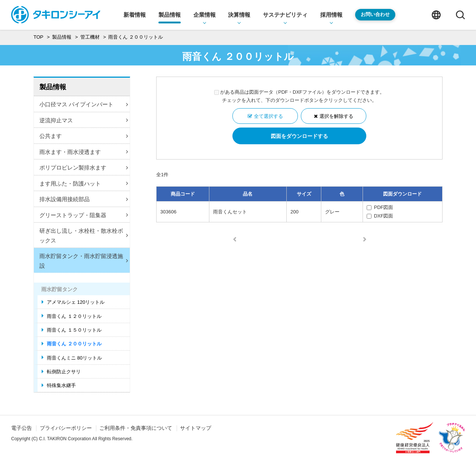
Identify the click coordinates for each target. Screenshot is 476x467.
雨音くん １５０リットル (74, 330)
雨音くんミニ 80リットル (74, 358)
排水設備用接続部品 (84, 199)
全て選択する (268, 116)
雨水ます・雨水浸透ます (84, 152)
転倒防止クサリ (64, 372)
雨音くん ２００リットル (74, 344)
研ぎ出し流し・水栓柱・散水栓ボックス (84, 236)
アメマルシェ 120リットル (76, 302)
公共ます (84, 136)
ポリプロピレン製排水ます (84, 168)
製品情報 (53, 87)
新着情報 (135, 15)
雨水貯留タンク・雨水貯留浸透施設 (84, 261)
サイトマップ (196, 428)
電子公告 (22, 428)
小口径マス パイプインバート (84, 104)
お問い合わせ (375, 14)
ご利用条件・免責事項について (136, 428)
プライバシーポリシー (66, 428)
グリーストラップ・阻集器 (84, 215)
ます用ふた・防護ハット (84, 183)
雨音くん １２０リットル (74, 316)
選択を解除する (336, 116)
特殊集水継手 (61, 385)
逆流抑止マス (84, 120)
